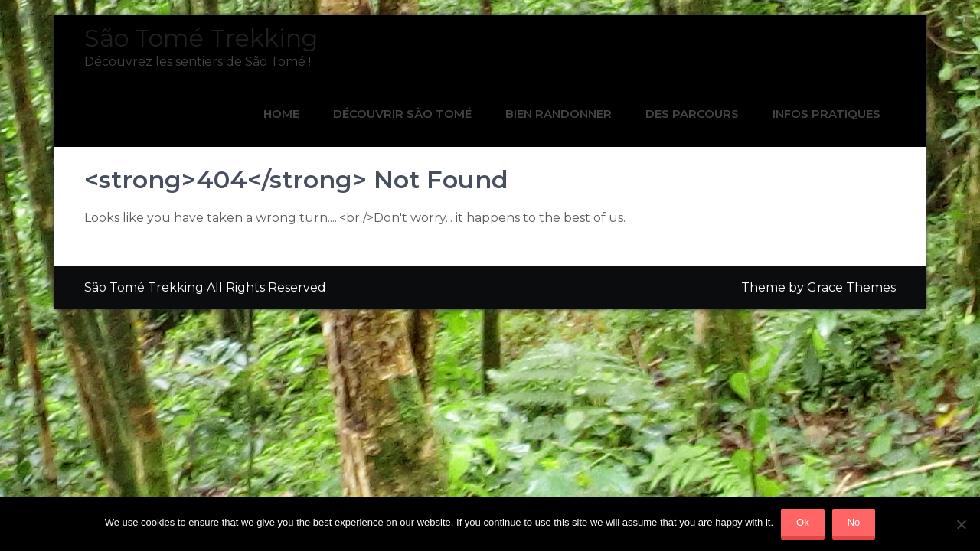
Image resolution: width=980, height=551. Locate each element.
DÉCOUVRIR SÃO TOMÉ (402, 114)
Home (281, 114)
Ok (803, 522)
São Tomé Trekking (201, 38)
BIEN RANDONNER (559, 114)
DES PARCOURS (692, 114)
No (854, 522)
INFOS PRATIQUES (826, 114)
